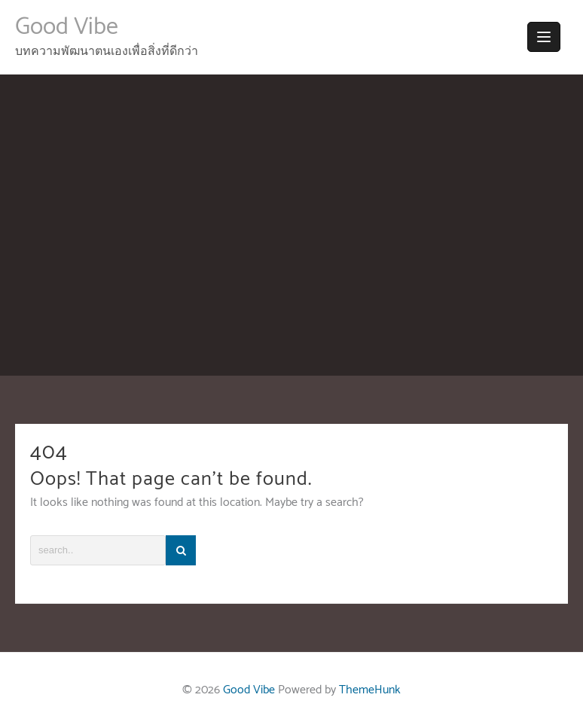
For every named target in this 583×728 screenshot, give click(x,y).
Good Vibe (67, 27)
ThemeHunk (370, 690)
